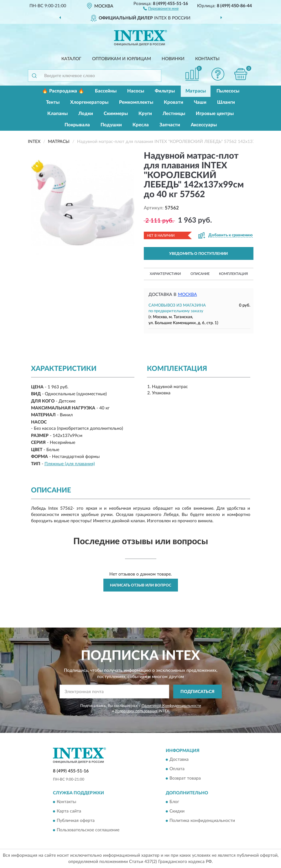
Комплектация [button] (233, 274)
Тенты (53, 102)
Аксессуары (204, 125)
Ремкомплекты (136, 102)
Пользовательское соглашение (88, 830)
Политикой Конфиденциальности (171, 706)
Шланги (226, 102)
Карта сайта (69, 812)
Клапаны (57, 114)
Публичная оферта (76, 821)
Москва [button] (187, 295)
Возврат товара (185, 778)
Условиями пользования (136, 711)
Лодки (86, 114)
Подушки (111, 125)
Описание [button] (200, 274)
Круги (145, 114)
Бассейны (106, 91)
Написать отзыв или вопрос (141, 585)
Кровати (174, 102)
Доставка (179, 760)
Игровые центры (215, 114)
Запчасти (170, 125)
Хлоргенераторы (89, 102)
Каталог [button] (71, 59)
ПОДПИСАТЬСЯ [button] (198, 692)
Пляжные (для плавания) (70, 464)
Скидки (177, 812)
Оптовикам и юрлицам (122, 59)
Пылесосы (228, 91)
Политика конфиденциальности (202, 821)
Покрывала (77, 125)
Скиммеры (116, 114)
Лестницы (174, 114)
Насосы (136, 91)
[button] (161, 8)
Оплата (177, 769)
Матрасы (196, 91)
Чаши (200, 102)
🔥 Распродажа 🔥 (63, 91)
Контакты (207, 59)
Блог (174, 802)
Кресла (141, 125)
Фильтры (165, 91)
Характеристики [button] (165, 274)
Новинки (173, 59)
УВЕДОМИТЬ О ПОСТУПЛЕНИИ (198, 254)
